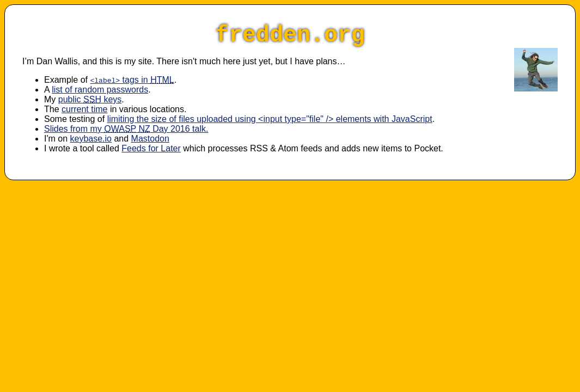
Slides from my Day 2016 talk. (126, 129)
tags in (132, 80)
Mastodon (150, 139)
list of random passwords (100, 90)
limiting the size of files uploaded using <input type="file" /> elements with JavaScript (270, 119)
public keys (90, 99)
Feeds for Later (151, 148)
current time (84, 109)
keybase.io (91, 139)
